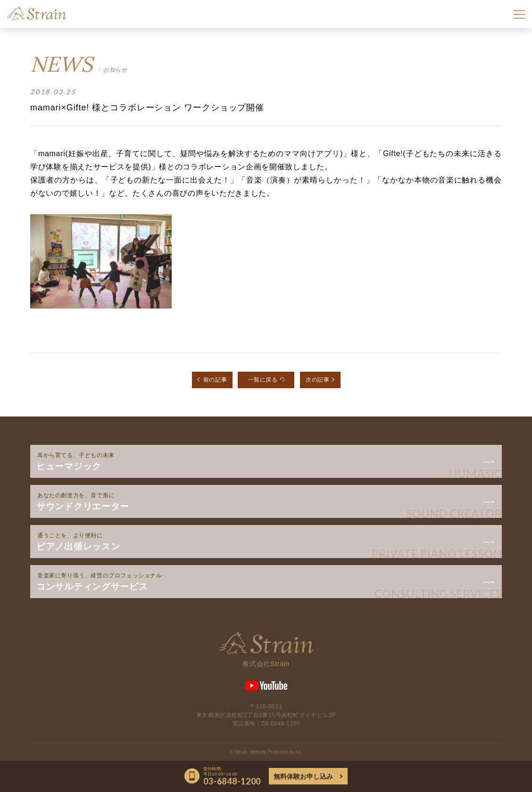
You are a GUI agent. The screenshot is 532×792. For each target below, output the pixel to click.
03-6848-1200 (281, 724)
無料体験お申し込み (303, 776)
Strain (37, 13)
